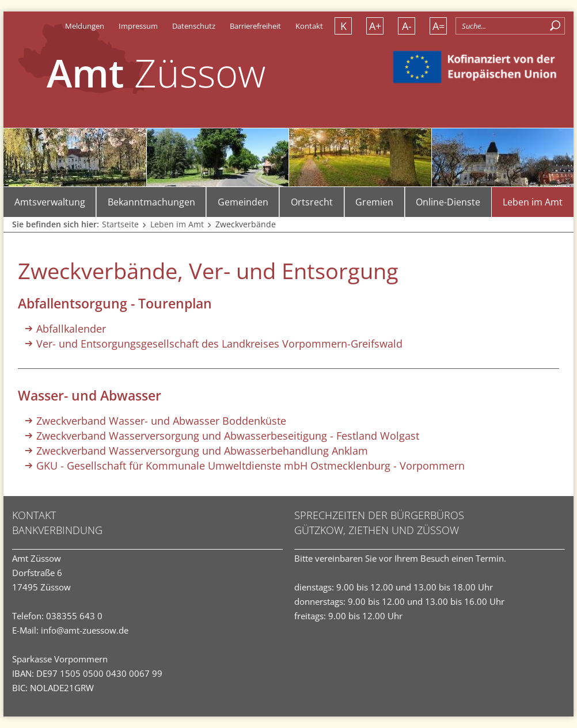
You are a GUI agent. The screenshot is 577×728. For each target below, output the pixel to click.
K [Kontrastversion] (343, 26)
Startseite (120, 224)
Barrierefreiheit (255, 26)
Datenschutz (194, 26)
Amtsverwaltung (50, 202)
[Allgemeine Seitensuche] (510, 26)
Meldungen (85, 26)
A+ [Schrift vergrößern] (375, 26)
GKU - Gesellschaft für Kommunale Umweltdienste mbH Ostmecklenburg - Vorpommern (250, 466)
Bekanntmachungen (151, 202)
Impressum (138, 26)
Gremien (374, 202)
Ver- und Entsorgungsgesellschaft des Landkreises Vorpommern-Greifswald (219, 344)
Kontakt (309, 26)
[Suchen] (556, 26)
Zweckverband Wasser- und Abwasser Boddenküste (161, 421)
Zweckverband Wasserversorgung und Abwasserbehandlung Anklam (202, 451)
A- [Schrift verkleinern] (407, 26)
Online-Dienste (448, 202)
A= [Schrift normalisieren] (439, 26)
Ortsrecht (312, 202)
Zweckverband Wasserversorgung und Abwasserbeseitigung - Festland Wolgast (228, 436)
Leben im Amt (533, 202)
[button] (547, 42)
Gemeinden (243, 202)
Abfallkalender (71, 329)
